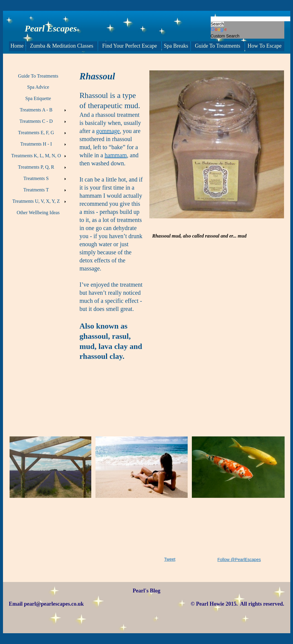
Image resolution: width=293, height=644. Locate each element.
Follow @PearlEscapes (239, 560)
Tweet (170, 559)
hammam (116, 155)
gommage (108, 131)
